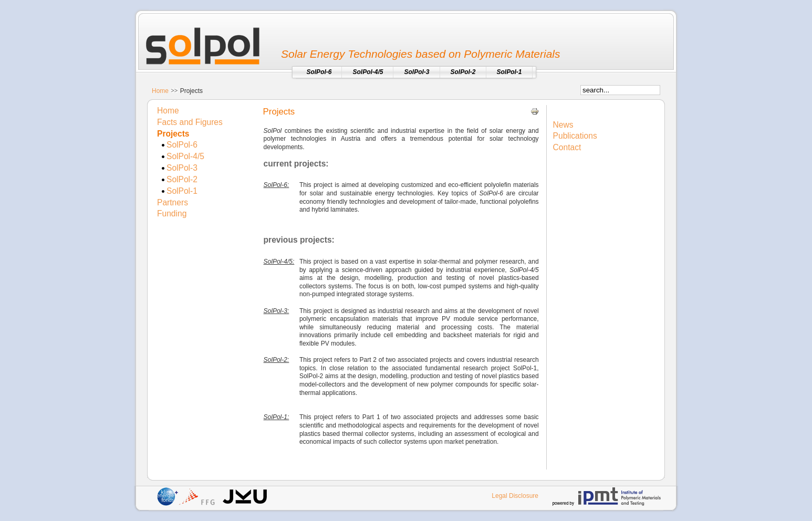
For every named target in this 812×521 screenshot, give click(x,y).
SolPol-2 (182, 179)
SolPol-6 (182, 145)
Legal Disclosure (515, 496)
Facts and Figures (190, 122)
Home (160, 91)
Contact (567, 147)
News (563, 125)
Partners (173, 202)
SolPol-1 (182, 191)
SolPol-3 (182, 168)
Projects (173, 134)
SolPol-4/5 (185, 156)
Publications (575, 136)
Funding (172, 213)
